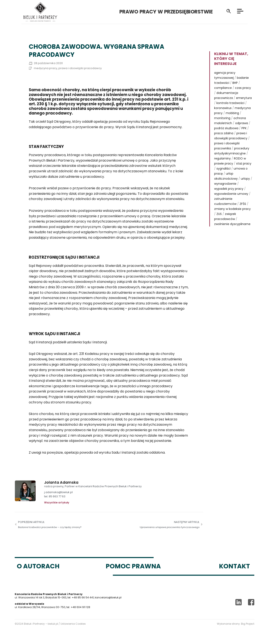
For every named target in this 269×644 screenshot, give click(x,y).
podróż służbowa (226, 128)
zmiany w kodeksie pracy (232, 209)
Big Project (248, 624)
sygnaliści (224, 169)
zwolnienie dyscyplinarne (232, 224)
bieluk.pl (53, 624)
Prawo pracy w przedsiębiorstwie (173, 12)
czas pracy (243, 88)
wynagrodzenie (225, 184)
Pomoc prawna (133, 566)
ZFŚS (243, 204)
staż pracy (244, 163)
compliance (223, 88)
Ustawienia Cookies (73, 624)
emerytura (244, 98)
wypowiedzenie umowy (231, 194)
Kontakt (234, 566)
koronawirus (223, 108)
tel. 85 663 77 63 (55, 497)
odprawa (242, 123)
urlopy (245, 179)
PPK (244, 128)
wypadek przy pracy (229, 189)
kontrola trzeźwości (230, 103)
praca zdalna (224, 133)
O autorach (38, 566)
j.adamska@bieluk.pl (58, 492)
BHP (235, 83)
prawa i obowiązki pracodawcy (80, 68)
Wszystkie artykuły (57, 503)
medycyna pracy (45, 68)
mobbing (232, 113)
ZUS (219, 214)
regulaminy (222, 158)
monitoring (222, 118)
